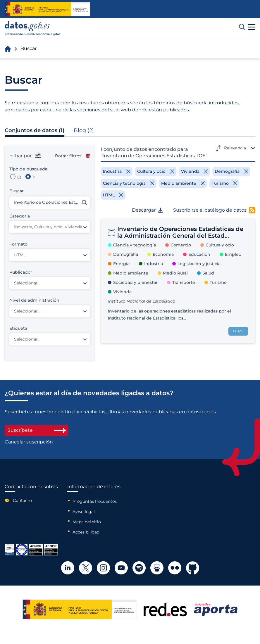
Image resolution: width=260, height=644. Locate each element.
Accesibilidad (86, 532)
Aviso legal (84, 512)
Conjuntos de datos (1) (35, 130)
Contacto (22, 500)
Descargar (148, 210)
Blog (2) (84, 130)
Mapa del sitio (87, 522)
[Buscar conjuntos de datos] (50, 203)
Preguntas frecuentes (95, 501)
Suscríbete (37, 430)
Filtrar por (25, 156)
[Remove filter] (117, 171)
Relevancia (235, 148)
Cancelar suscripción (29, 442)
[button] (252, 27)
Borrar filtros (72, 156)
